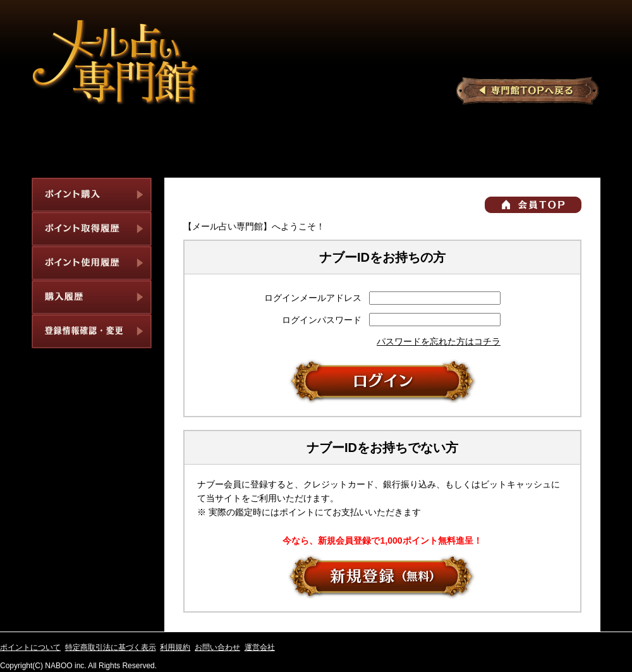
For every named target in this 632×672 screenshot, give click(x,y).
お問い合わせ (217, 647)
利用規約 (175, 647)
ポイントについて (30, 647)
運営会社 (260, 647)
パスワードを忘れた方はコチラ (439, 341)
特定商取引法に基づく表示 (111, 647)
